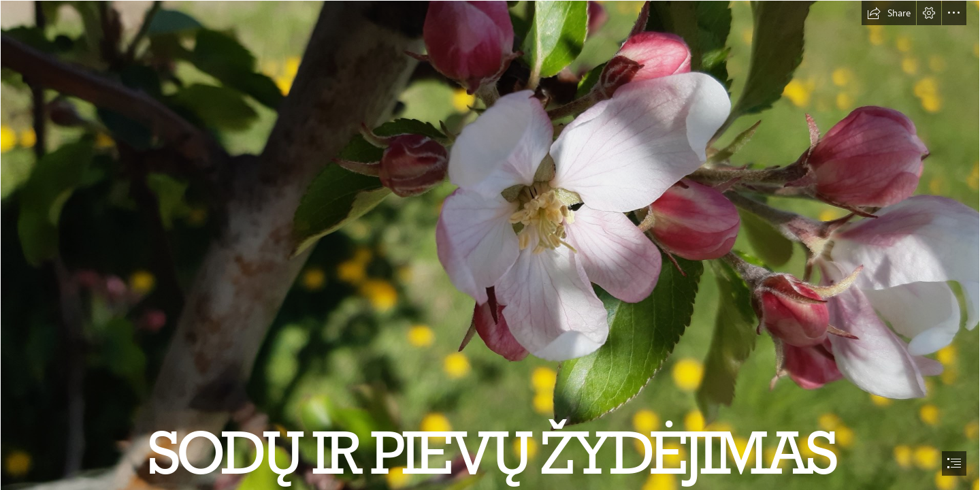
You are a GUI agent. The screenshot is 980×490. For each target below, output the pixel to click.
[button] (889, 13)
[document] (490, 245)
